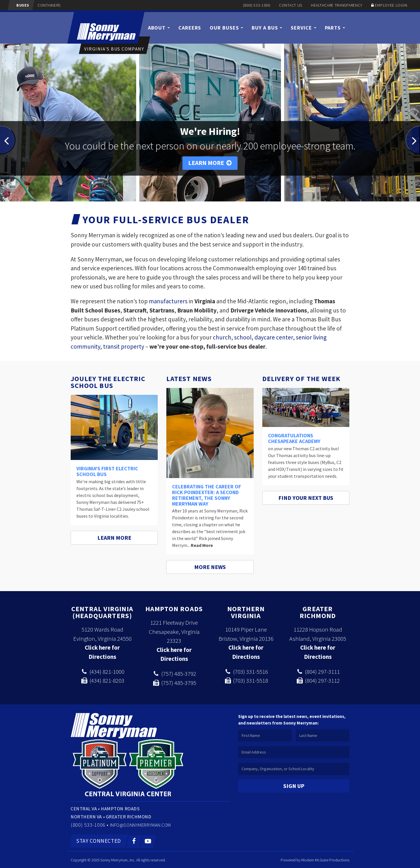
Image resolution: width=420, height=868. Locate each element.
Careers (190, 28)
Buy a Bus (267, 28)
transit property (124, 346)
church (222, 337)
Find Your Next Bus (306, 498)
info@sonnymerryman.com (147, 825)
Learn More (210, 163)
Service (303, 28)
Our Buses (226, 28)
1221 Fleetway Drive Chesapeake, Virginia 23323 (174, 632)
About (159, 28)
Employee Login (391, 5)
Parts (335, 28)
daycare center (274, 337)
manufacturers (168, 301)
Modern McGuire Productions (325, 859)
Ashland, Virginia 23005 (318, 639)
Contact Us (291, 5)
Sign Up (294, 786)
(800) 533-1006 (257, 5)
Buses (19, 5)
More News (210, 567)
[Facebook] (134, 841)
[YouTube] (148, 841)
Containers (46, 5)
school (243, 337)
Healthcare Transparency (337, 5)
